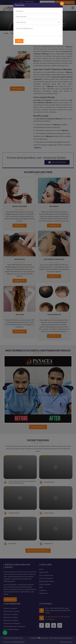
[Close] (62, 4)
